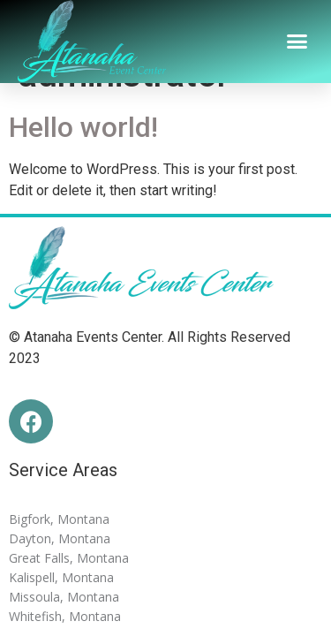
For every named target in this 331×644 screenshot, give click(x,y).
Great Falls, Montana (69, 558)
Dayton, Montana (60, 538)
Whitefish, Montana (65, 616)
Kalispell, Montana (61, 577)
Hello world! (83, 127)
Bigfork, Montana (59, 519)
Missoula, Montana (64, 597)
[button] (297, 42)
